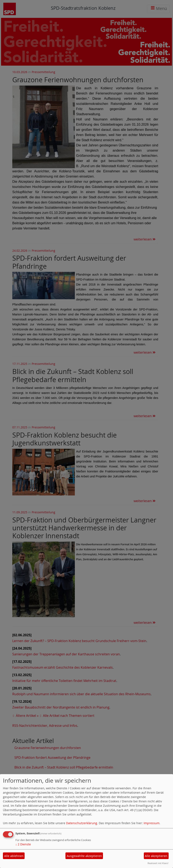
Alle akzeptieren (156, 856)
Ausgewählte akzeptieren (84, 856)
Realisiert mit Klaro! (158, 863)
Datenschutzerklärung (82, 823)
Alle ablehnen (14, 856)
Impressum (152, 823)
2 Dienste (23, 844)
